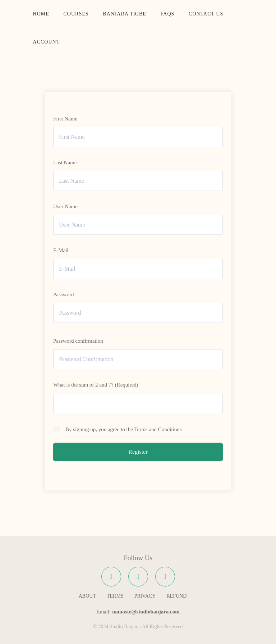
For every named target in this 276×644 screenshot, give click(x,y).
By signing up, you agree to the (124, 429)
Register (138, 452)
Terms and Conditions (158, 429)
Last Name (65, 163)
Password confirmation (78, 341)
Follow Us (138, 558)
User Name (65, 206)
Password (64, 294)
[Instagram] (138, 577)
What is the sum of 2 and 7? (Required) (96, 385)
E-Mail (61, 250)
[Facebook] (111, 577)
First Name (65, 119)
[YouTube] (165, 577)
